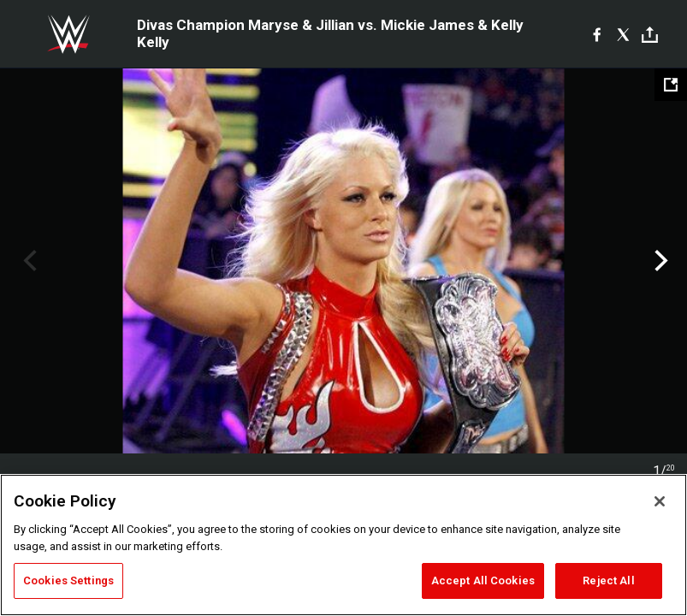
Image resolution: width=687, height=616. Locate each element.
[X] (623, 34)
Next (659, 261)
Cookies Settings (68, 580)
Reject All (608, 580)
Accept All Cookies (483, 580)
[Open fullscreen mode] (671, 85)
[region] (343, 545)
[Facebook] (597, 34)
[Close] (660, 501)
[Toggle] (650, 35)
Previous (28, 261)
